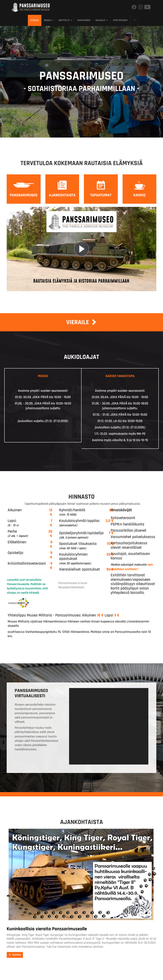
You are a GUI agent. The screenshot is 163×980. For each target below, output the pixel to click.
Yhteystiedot (120, 20)
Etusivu (35, 20)
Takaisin (15, 955)
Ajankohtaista (62, 195)
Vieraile (81, 322)
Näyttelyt (65, 20)
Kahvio (139, 195)
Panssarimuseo (24, 195)
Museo (49, 20)
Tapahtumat (84, 20)
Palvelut (102, 20)
